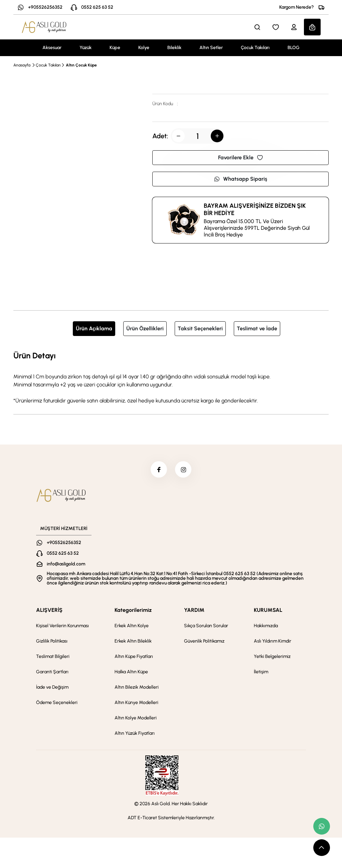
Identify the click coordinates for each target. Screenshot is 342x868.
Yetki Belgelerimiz (272, 657)
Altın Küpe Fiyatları (134, 657)
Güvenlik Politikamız (204, 641)
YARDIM (194, 610)
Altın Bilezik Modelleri (137, 687)
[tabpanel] (171, 377)
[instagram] (183, 470)
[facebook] (159, 470)
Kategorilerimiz (133, 610)
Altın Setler (211, 48)
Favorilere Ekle (240, 157)
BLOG (294, 48)
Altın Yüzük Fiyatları (135, 734)
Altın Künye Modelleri (136, 703)
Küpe (115, 48)
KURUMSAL (268, 610)
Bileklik (174, 48)
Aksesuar (52, 48)
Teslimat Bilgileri (53, 657)
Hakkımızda (266, 626)
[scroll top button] (322, 848)
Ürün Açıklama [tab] (94, 328)
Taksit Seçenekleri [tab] (200, 328)
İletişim (261, 672)
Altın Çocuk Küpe (81, 65)
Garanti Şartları (52, 672)
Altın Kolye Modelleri (136, 718)
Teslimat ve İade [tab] (257, 328)
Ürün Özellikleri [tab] (145, 328)
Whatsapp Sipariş (240, 179)
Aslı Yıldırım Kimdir (273, 641)
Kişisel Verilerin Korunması (62, 626)
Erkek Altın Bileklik (133, 641)
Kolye (144, 48)
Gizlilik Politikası (52, 641)
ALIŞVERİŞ (49, 610)
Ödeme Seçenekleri (57, 703)
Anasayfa (22, 65)
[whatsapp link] (322, 826)
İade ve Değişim (52, 687)
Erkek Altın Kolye (132, 626)
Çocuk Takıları (255, 48)
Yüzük (85, 48)
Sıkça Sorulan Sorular (206, 626)
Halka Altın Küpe (131, 672)
